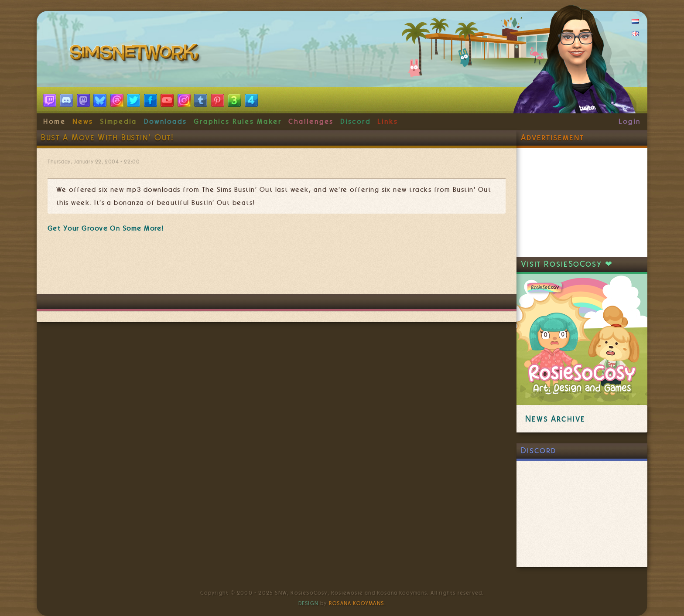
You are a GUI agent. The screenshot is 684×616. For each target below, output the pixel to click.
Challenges (311, 122)
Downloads (165, 122)
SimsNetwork (136, 54)
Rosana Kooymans (356, 603)
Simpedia (118, 122)
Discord (356, 122)
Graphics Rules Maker (238, 122)
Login (630, 122)
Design (308, 603)
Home (55, 122)
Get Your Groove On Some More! (106, 228)
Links (388, 122)
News (83, 122)
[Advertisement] (277, 268)
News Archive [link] (555, 419)
